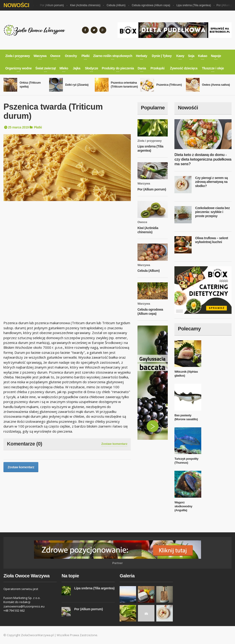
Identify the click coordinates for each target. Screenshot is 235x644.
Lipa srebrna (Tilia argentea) (195, 5)
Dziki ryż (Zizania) (77, 85)
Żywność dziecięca (184, 68)
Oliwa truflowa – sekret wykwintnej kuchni (211, 240)
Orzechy (71, 56)
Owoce (142, 222)
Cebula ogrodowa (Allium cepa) (152, 5)
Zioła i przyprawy (150, 141)
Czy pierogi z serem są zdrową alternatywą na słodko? (211, 182)
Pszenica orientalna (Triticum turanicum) (124, 85)
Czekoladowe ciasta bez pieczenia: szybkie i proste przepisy (212, 212)
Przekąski (158, 68)
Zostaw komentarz (114, 444)
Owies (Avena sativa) (216, 85)
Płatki (38, 127)
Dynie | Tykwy (162, 56)
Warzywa (144, 183)
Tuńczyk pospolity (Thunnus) (186, 461)
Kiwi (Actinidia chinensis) (86, 5)
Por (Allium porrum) (53, 5)
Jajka (77, 68)
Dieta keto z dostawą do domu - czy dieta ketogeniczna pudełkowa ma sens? (203, 159)
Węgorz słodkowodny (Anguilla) (183, 506)
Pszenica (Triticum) (169, 85)
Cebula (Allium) (117, 5)
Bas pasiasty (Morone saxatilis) (186, 417)
